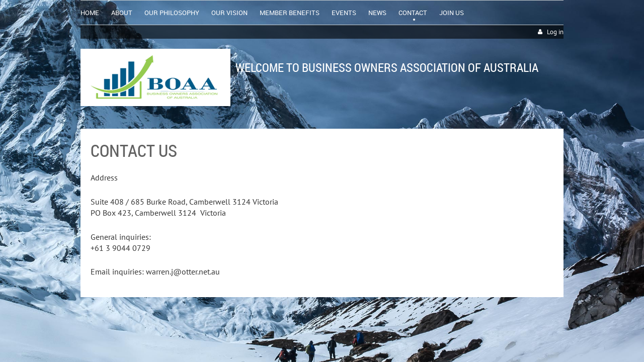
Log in (555, 32)
